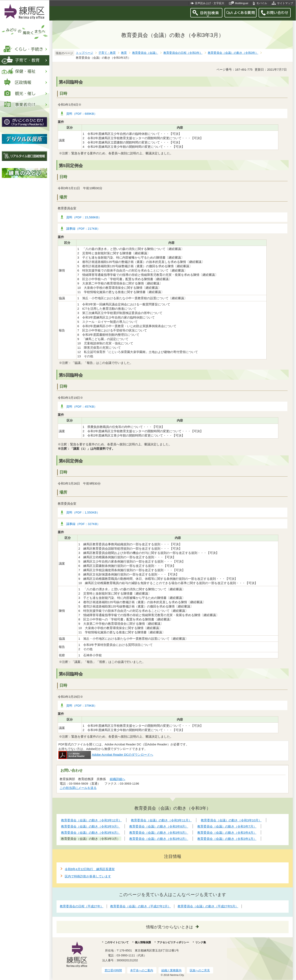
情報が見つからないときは (170, 927)
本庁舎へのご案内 (142, 970)
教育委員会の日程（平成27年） (82, 906)
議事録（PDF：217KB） (83, 229)
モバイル (262, 3)
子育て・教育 (107, 53)
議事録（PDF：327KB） (83, 524)
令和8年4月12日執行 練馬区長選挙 (90, 869)
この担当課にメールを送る (78, 788)
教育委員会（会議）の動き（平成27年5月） (208, 906)
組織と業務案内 (171, 970)
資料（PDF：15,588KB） (84, 217)
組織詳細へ (117, 779)
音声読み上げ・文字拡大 (210, 3)
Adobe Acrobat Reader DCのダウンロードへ (106, 755)
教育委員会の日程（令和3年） (183, 53)
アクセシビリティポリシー (173, 942)
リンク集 (201, 942)
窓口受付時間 (113, 970)
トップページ (84, 53)
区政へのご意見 (200, 970)
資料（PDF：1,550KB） (83, 512)
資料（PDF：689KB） (82, 114)
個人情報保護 (143, 942)
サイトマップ (285, 3)
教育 (124, 53)
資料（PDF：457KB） (82, 406)
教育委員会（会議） (145, 53)
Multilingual (242, 3)
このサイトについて (117, 942)
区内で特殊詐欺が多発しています (88, 876)
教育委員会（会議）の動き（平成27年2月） (140, 906)
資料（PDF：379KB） (82, 705)
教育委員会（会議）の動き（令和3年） (233, 53)
